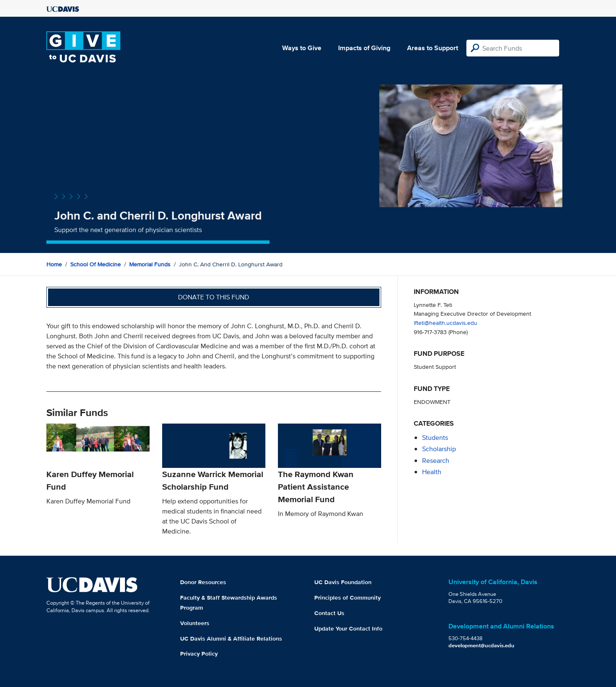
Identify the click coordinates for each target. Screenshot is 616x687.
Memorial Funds (150, 264)
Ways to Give (302, 48)
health (432, 472)
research (436, 461)
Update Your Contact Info (348, 628)
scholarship (439, 449)
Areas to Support (433, 48)
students (435, 438)
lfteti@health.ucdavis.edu (445, 323)
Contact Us (329, 613)
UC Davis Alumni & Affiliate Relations (231, 638)
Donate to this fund (214, 297)
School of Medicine (95, 264)
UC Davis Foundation (343, 582)
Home (54, 264)
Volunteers (195, 623)
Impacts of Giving (364, 48)
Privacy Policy (199, 654)
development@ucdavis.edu (481, 645)
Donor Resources (203, 582)
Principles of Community (347, 598)
